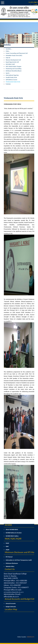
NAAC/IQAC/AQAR (13, 539)
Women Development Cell (13, 60)
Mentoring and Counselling (14, 69)
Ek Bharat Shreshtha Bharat (14, 71)
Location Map (11, 609)
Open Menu (3, 3)
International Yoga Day (12, 75)
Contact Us (10, 569)
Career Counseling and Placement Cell (17, 53)
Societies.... (9, 49)
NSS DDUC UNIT (10, 64)
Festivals (8, 84)
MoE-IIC (8, 58)
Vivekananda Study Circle (13, 82)
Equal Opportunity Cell (12, 62)
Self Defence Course (12, 80)
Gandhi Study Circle (11, 77)
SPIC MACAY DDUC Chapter (14, 67)
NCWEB (8, 525)
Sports (8, 73)
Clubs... (8, 51)
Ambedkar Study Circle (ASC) (14, 55)
